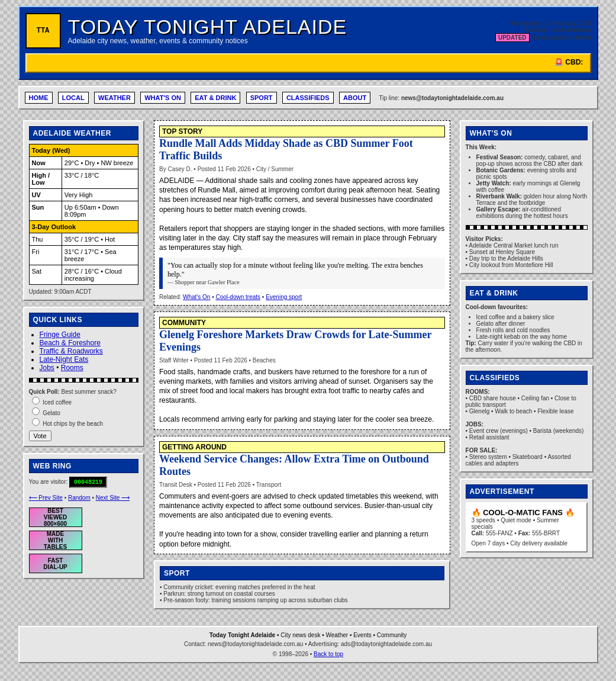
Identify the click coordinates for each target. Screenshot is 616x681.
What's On (196, 297)
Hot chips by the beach (73, 424)
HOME (39, 98)
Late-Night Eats (64, 359)
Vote (40, 436)
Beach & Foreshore (70, 343)
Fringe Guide (60, 335)
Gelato (51, 413)
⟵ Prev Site (46, 498)
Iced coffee (57, 402)
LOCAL (73, 98)
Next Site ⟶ (113, 498)
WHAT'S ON (163, 98)
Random (79, 498)
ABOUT (355, 98)
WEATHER (115, 98)
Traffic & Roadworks (71, 351)
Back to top (328, 654)
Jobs (47, 368)
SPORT (262, 98)
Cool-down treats (238, 297)
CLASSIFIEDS (308, 98)
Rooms (72, 368)
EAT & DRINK (215, 98)
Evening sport (284, 297)
